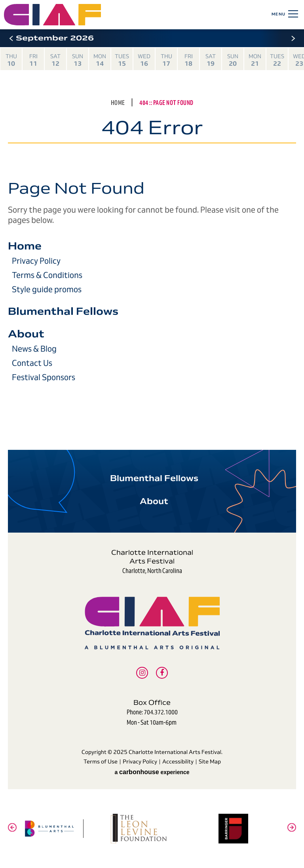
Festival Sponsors (44, 377)
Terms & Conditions (47, 275)
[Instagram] (142, 673)
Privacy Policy (36, 261)
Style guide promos (47, 289)
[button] (11, 38)
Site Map (210, 761)
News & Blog (34, 349)
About (26, 334)
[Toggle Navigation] (292, 14)
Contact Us (32, 363)
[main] (152, 236)
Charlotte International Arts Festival (86, 15)
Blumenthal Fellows (63, 311)
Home (118, 103)
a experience (152, 772)
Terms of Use (101, 761)
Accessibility (178, 761)
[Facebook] (162, 673)
